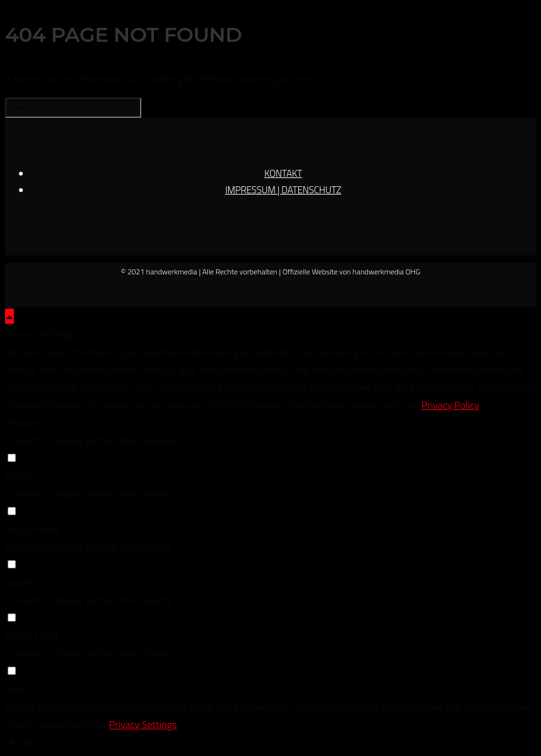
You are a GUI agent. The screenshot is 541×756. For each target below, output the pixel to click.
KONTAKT (283, 173)
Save (15, 689)
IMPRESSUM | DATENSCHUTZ (283, 190)
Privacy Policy (450, 405)
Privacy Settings (143, 724)
